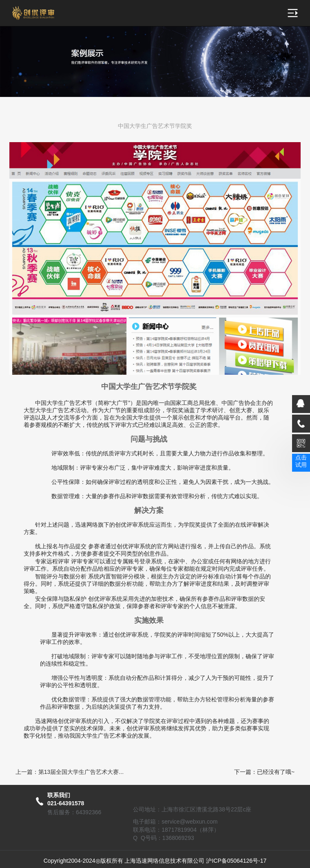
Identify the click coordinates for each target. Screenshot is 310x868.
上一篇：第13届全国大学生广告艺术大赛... (70, 772)
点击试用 (301, 461)
